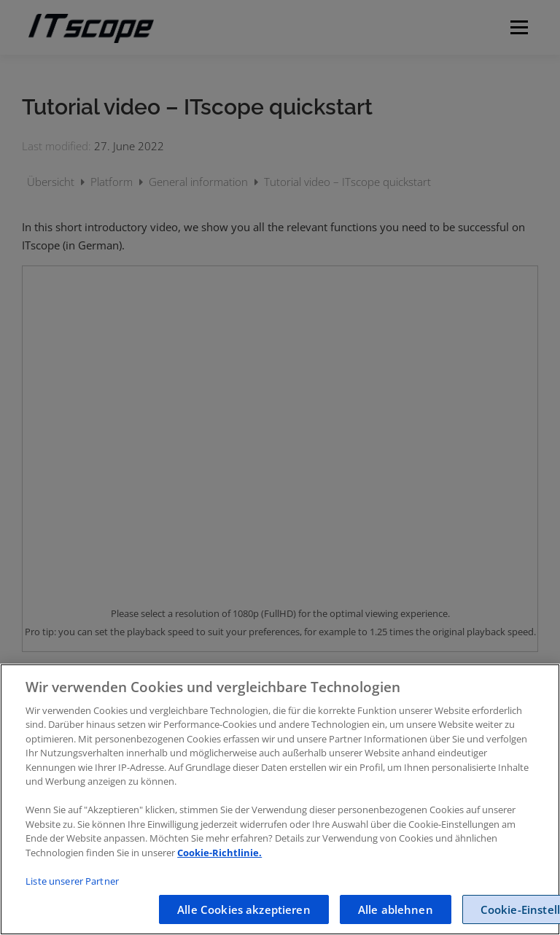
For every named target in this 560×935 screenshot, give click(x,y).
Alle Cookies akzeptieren (244, 909)
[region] (280, 799)
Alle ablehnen (396, 909)
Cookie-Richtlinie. (219, 853)
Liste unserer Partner (72, 881)
